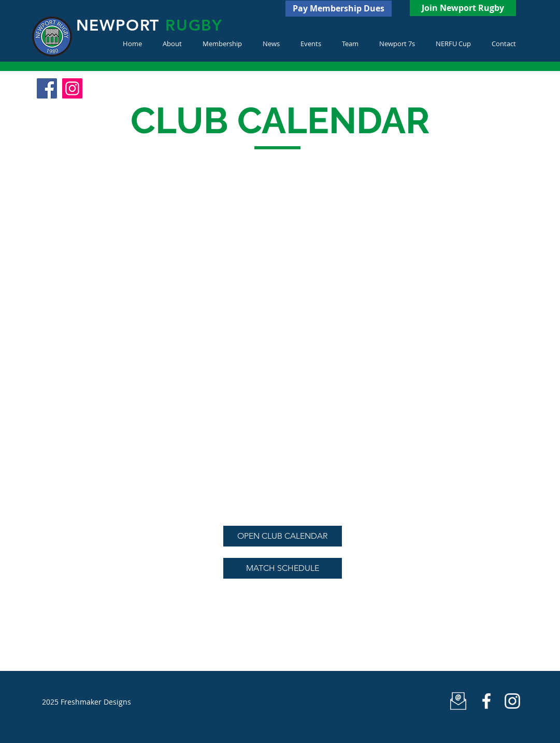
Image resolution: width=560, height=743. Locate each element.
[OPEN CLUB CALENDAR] (283, 536)
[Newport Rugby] (486, 701)
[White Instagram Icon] (512, 701)
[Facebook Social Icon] (47, 88)
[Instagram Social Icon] (72, 88)
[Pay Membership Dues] (339, 9)
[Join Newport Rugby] (463, 8)
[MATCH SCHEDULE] (283, 568)
